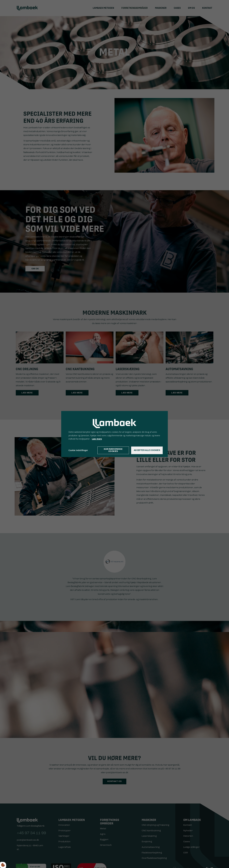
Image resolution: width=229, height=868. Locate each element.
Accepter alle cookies (147, 450)
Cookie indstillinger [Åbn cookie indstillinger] (78, 450)
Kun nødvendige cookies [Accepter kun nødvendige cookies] (113, 450)
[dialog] (114, 434)
